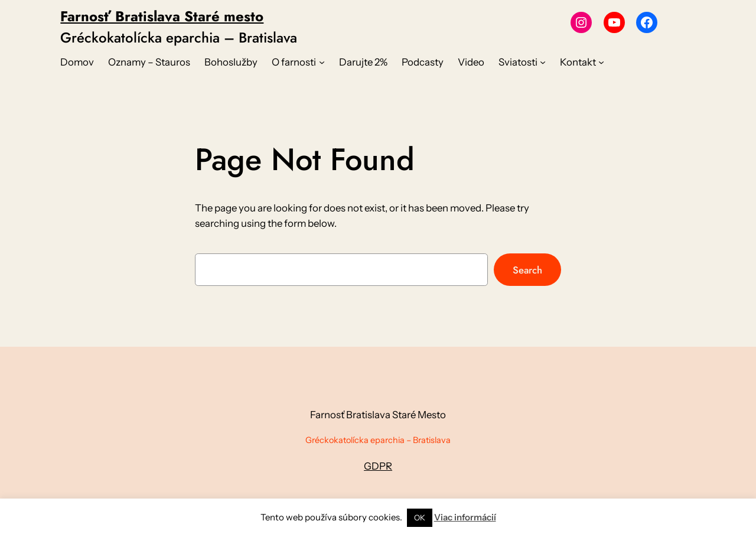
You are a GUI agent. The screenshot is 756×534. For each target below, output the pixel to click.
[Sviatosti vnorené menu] (543, 62)
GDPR (378, 466)
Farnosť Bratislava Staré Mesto (378, 415)
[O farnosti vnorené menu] (322, 62)
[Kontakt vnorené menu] (601, 62)
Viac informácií (465, 517)
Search (527, 270)
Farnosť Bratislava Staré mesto (162, 16)
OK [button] (420, 517)
